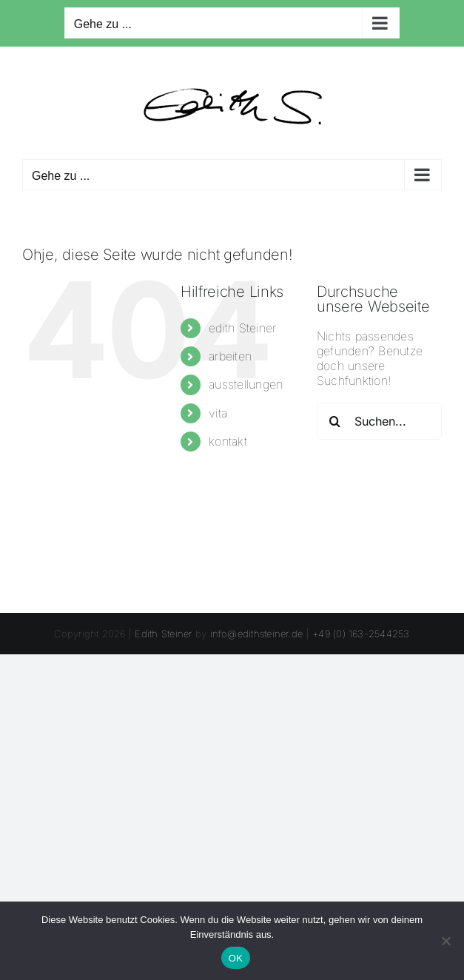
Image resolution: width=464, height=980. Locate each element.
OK (236, 958)
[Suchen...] (379, 421)
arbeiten (230, 356)
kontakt (228, 441)
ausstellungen (246, 384)
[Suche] (335, 421)
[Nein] (445, 941)
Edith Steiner (163, 634)
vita (218, 413)
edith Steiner (242, 328)
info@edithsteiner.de (257, 634)
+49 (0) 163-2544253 (361, 634)
